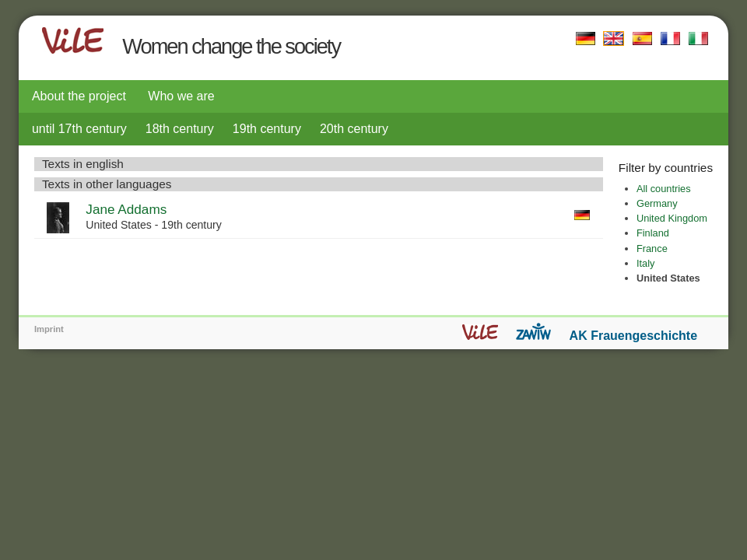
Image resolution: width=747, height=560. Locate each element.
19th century (267, 129)
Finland (653, 233)
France (652, 248)
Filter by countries (666, 168)
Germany (657, 203)
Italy (645, 263)
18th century (180, 129)
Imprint (49, 329)
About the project (79, 96)
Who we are (181, 96)
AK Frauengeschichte (633, 336)
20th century (354, 129)
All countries (664, 189)
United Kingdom (672, 218)
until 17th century (79, 129)
